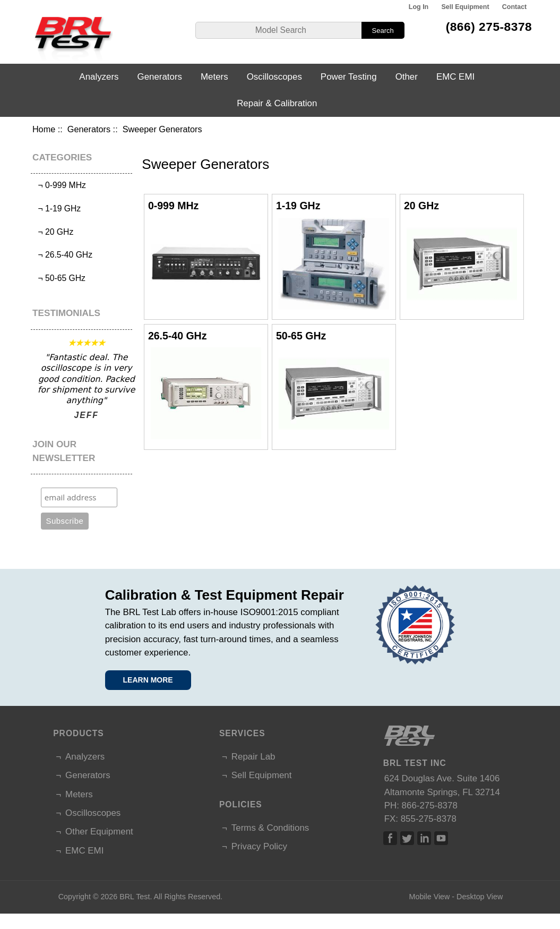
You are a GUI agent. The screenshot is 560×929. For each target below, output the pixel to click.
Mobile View (430, 897)
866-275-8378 (430, 806)
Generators (89, 129)
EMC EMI (455, 77)
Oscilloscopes (274, 77)
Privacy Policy (259, 846)
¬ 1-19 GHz (57, 208)
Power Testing (349, 77)
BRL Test (135, 897)
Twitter (407, 838)
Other (407, 77)
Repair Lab (253, 757)
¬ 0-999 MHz (60, 185)
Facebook (390, 838)
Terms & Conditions (270, 828)
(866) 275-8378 (489, 27)
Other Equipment (99, 832)
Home (44, 129)
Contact (514, 7)
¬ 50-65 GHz (59, 278)
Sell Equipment (466, 7)
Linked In (424, 838)
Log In (419, 7)
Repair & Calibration (277, 103)
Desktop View (480, 897)
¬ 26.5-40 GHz (63, 255)
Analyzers (99, 77)
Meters (214, 77)
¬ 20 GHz (54, 232)
